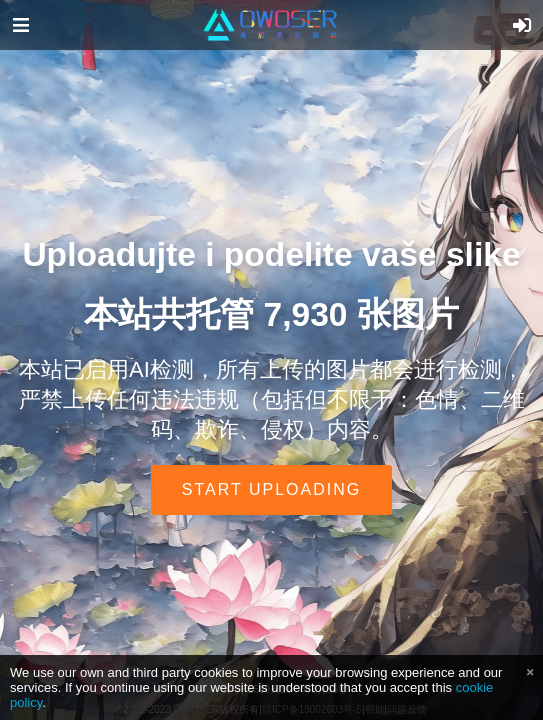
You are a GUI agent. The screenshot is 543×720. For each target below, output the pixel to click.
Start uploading (271, 489)
